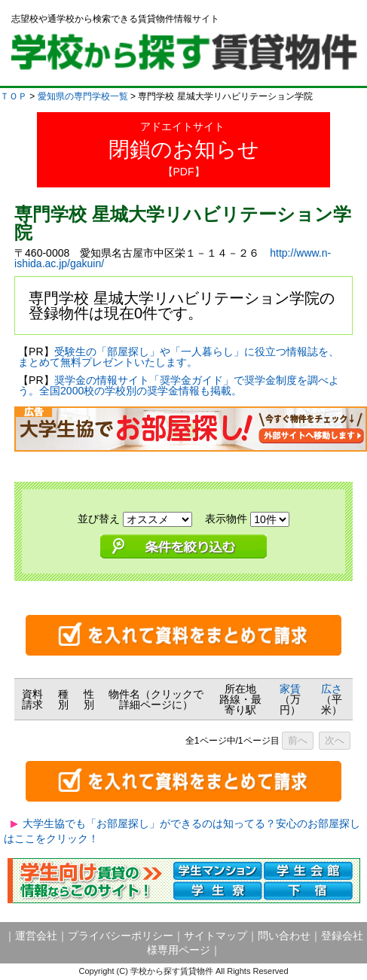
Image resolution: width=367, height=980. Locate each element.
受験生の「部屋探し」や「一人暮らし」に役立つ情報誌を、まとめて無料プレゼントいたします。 (178, 357)
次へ (335, 740)
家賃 (290, 689)
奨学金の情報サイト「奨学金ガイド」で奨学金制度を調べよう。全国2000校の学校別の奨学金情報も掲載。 (178, 385)
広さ (332, 689)
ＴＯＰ (14, 96)
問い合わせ (284, 936)
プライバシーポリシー (121, 936)
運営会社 (36, 936)
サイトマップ (216, 936)
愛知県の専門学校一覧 (83, 96)
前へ (298, 740)
